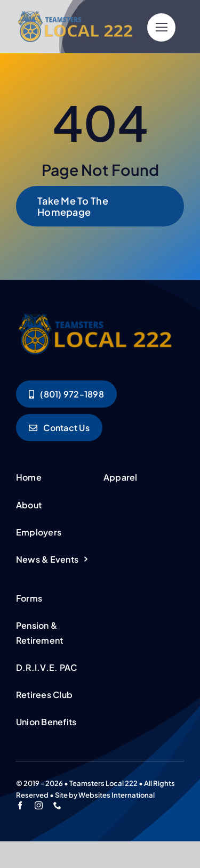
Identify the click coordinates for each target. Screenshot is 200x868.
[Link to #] (161, 27)
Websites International (117, 795)
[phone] (57, 805)
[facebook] (20, 805)
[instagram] (39, 805)
